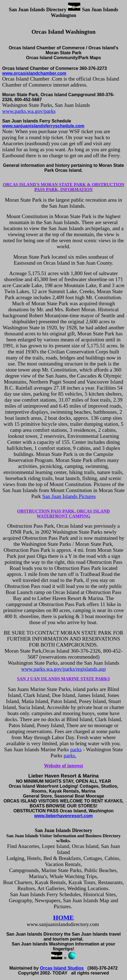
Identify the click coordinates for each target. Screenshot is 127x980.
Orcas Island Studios (62, 968)
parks (76, 749)
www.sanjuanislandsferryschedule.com (43, 126)
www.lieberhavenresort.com (64, 816)
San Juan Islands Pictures (69, 496)
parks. (70, 755)
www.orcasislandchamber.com (34, 73)
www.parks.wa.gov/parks (29, 111)
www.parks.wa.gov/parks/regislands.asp (64, 669)
